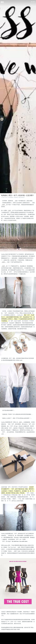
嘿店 (21, 545)
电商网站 (16, 197)
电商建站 (11, 197)
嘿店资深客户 (22, 197)
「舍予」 (4, 205)
